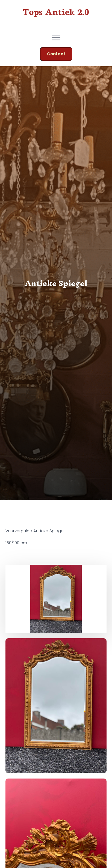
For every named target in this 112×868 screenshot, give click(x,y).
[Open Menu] (56, 37)
